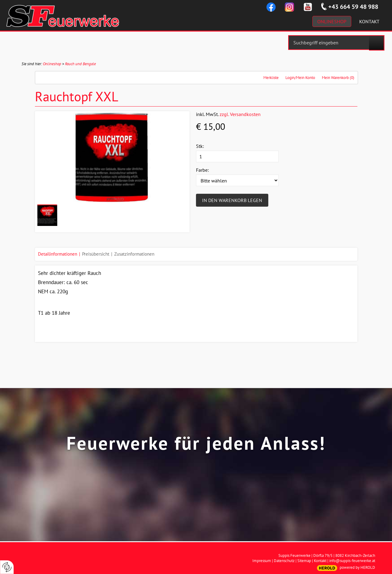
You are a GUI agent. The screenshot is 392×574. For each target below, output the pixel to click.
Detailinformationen (58, 254)
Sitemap (304, 561)
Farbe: (202, 170)
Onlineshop (52, 64)
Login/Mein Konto (300, 78)
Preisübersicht (96, 254)
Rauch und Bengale (80, 64)
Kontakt (320, 561)
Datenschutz (284, 561)
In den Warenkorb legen (232, 200)
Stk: (200, 146)
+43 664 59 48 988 (353, 7)
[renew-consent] (7, 567)
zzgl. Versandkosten (240, 114)
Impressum (262, 561)
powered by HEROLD (357, 567)
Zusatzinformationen (134, 254)
